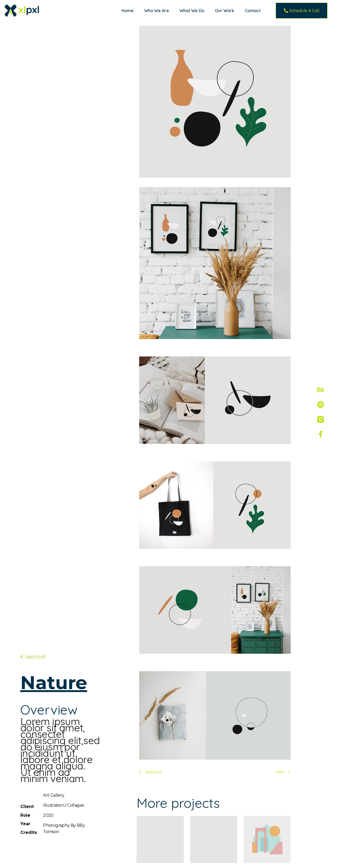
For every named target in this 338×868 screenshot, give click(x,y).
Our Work (225, 11)
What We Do (192, 11)
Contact (253, 11)
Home (128, 11)
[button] (302, 11)
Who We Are (157, 11)
